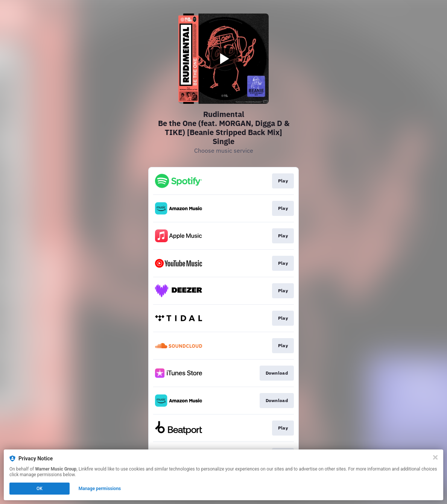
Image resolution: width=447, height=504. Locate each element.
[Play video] (223, 59)
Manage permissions (100, 489)
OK (40, 489)
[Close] (435, 457)
